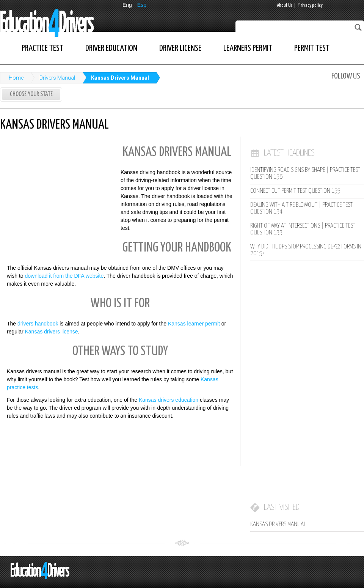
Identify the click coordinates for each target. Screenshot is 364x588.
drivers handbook (38, 324)
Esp (142, 5)
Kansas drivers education (169, 400)
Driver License (180, 48)
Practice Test (42, 48)
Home (16, 78)
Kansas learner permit (194, 324)
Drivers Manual (57, 78)
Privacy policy (311, 6)
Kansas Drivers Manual (120, 78)
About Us (285, 6)
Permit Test (312, 48)
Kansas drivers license (51, 332)
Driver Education (111, 48)
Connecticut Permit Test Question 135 (295, 191)
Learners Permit (248, 48)
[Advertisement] (57, 191)
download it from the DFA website (64, 276)
